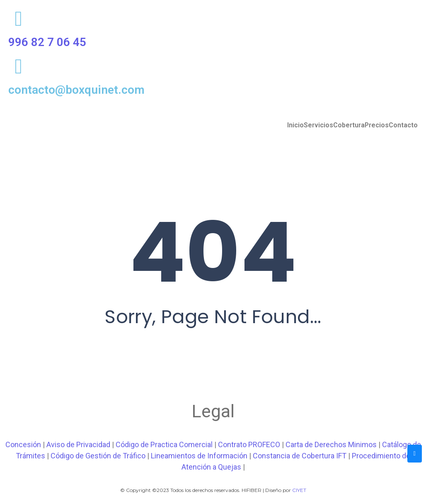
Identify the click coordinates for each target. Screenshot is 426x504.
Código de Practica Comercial (164, 444)
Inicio (295, 125)
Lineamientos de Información (199, 456)
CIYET (299, 490)
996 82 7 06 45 (47, 42)
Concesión (23, 444)
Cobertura (349, 125)
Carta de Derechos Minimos (331, 444)
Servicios (318, 125)
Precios (377, 125)
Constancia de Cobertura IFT (300, 456)
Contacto (403, 125)
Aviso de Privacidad (78, 444)
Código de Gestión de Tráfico (98, 456)
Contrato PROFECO (249, 444)
